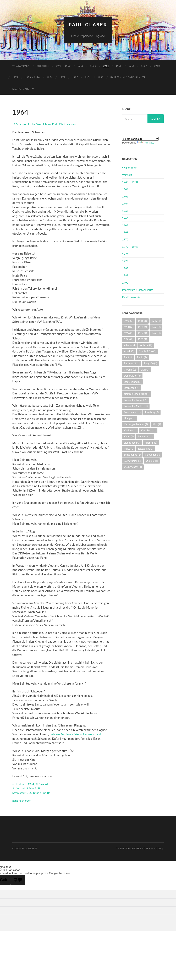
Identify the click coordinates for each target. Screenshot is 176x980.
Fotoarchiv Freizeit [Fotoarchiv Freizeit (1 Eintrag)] (136, 400)
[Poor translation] (18, 880)
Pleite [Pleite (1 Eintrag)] (129, 449)
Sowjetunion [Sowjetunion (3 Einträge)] (132, 461)
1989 (88, 77)
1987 (75, 77)
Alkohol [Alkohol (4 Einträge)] (130, 345)
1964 (106, 66)
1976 (49, 77)
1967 (144, 66)
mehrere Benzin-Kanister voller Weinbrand (77, 734)
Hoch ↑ (159, 849)
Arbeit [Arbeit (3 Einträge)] (129, 351)
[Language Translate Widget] (140, 139)
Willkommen (21, 66)
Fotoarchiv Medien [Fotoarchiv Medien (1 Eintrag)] (136, 406)
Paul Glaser (88, 25)
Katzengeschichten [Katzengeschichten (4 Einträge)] (136, 424)
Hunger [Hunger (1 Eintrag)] (130, 418)
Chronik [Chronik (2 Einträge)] (130, 370)
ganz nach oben (22, 800)
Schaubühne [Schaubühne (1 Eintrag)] (132, 455)
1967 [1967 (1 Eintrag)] (142, 333)
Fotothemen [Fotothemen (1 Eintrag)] (132, 412)
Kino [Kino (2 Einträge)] (157, 424)
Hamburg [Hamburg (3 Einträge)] (152, 412)
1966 (131, 66)
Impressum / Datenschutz (128, 77)
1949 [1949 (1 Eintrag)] (156, 321)
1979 (62, 77)
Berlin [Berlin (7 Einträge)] (142, 357)
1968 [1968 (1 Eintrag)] (156, 333)
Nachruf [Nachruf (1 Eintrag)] (151, 443)
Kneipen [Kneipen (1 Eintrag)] (130, 430)
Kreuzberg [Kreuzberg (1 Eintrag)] (148, 430)
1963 (93, 66)
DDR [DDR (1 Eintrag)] (145, 370)
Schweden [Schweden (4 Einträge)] (153, 455)
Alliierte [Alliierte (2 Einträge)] (146, 345)
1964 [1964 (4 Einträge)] (142, 327)
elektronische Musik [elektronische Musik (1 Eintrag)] (136, 394)
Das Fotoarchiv (23, 89)
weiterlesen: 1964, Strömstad (31, 784)
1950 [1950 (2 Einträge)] (128, 327)
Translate (146, 142)
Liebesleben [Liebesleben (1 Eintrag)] (132, 443)
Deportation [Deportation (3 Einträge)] (132, 376)
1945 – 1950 (63, 66)
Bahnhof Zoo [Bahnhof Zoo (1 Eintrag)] (147, 351)
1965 (119, 66)
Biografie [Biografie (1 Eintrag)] (151, 363)
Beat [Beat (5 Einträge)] (128, 357)
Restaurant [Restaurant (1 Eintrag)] (146, 449)
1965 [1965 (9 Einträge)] (156, 327)
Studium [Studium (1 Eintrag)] (152, 461)
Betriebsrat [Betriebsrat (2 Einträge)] (132, 363)
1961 (80, 66)
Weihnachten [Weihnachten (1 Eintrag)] (133, 467)
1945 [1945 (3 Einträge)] (128, 321)
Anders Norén (141, 849)
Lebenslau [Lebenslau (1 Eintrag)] (145, 436)
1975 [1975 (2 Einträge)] (128, 339)
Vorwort (43, 66)
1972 (15, 77)
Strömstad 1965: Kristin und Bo (33, 793)
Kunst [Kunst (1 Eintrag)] (129, 436)
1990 (101, 77)
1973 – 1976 (32, 77)
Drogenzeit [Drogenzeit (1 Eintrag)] (132, 388)
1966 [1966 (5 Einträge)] (128, 333)
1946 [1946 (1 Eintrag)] (142, 321)
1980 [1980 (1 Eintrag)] (142, 339)
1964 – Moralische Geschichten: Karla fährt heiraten (46, 124)
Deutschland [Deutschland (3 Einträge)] (132, 382)
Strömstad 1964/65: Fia (28, 788)
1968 (157, 66)
